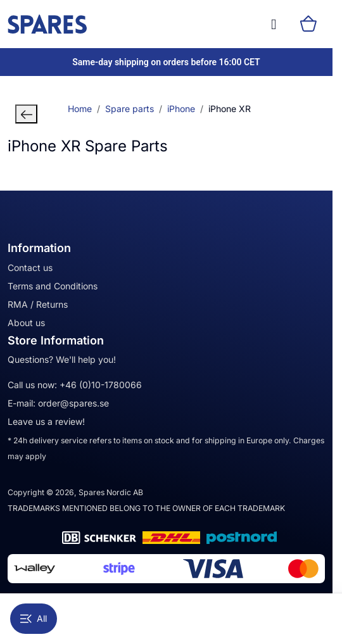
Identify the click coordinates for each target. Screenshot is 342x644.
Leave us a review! (46, 421)
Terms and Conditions (53, 286)
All (34, 618)
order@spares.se (73, 403)
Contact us (30, 268)
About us (26, 323)
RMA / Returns (38, 304)
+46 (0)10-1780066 (101, 385)
